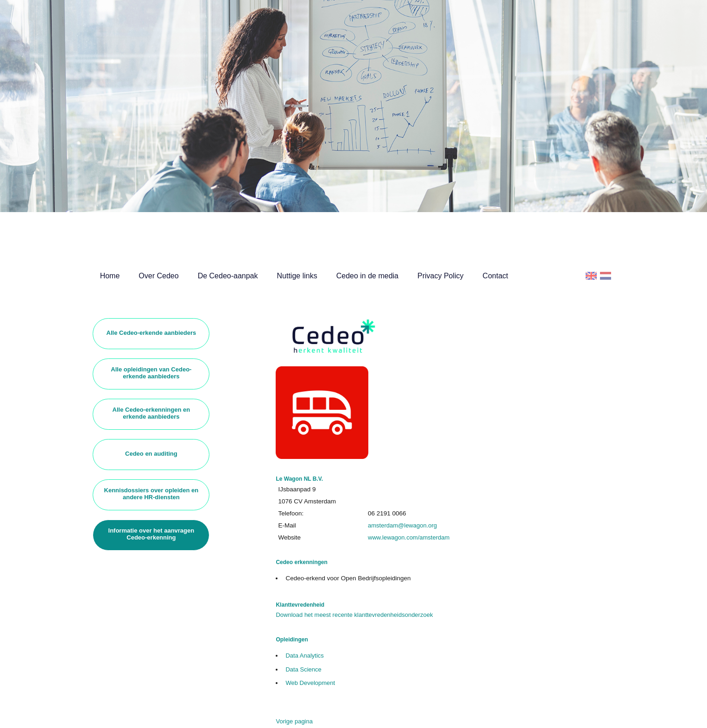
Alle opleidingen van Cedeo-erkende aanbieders (151, 373)
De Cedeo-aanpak (228, 276)
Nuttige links (297, 276)
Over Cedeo (158, 276)
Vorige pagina (294, 721)
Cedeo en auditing (151, 454)
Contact (496, 276)
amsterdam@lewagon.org (402, 525)
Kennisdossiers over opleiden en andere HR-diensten (151, 494)
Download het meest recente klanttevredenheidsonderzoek (354, 615)
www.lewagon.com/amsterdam (409, 537)
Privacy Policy (441, 276)
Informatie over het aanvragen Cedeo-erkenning (151, 534)
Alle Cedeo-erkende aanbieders (151, 333)
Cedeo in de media (367, 276)
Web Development (310, 683)
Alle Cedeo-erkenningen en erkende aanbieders (151, 413)
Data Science (303, 669)
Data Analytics (304, 656)
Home (110, 276)
